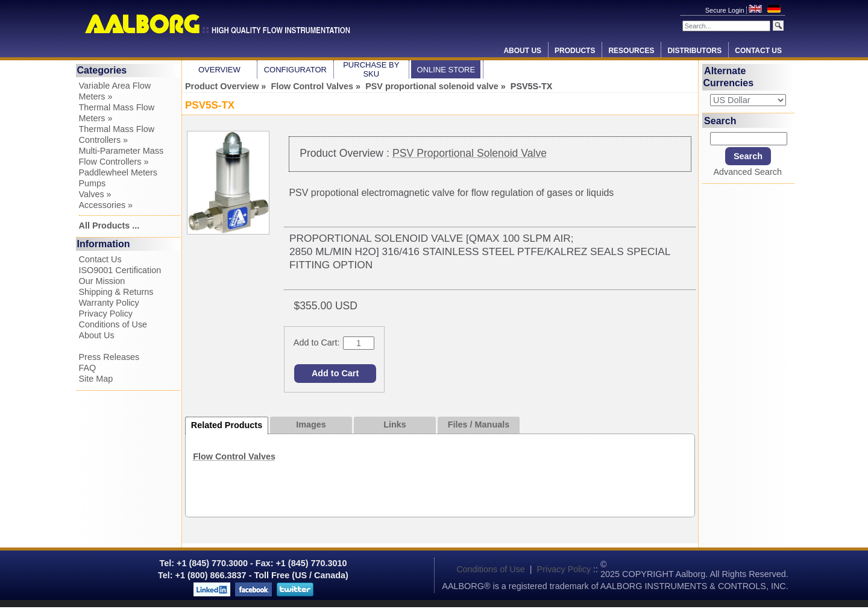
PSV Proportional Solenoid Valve (470, 153)
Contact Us (758, 51)
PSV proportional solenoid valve (432, 86)
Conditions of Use (113, 324)
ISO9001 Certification (120, 270)
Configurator (295, 70)
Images (311, 424)
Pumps (93, 183)
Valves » (95, 194)
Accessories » (106, 205)
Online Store (446, 70)
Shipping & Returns (116, 292)
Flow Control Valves (312, 86)
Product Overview (222, 86)
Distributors (694, 51)
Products (575, 51)
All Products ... (109, 226)
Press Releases (109, 357)
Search (720, 120)
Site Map (96, 379)
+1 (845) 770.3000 (211, 563)
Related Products (227, 425)
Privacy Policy (106, 314)
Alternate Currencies (729, 77)
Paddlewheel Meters (118, 172)
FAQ (88, 368)
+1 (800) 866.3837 (211, 575)
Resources (631, 51)
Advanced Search (747, 172)
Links (395, 424)
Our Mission (102, 281)
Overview (219, 70)
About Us (522, 51)
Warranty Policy (109, 303)
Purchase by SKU (371, 69)
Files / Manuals (479, 424)
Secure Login (726, 10)
